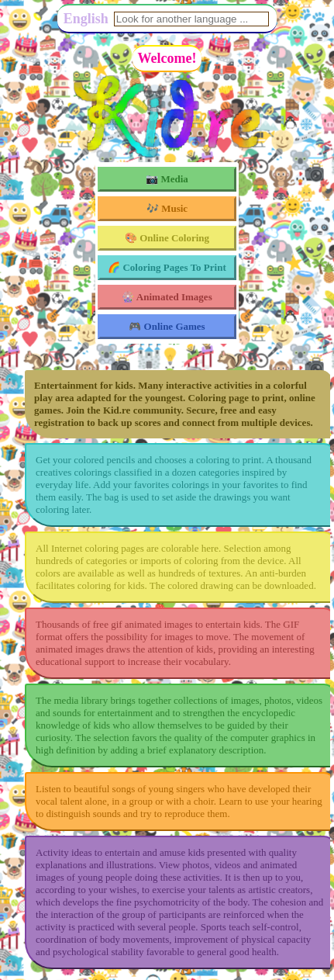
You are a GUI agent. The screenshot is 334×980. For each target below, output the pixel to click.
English (86, 19)
